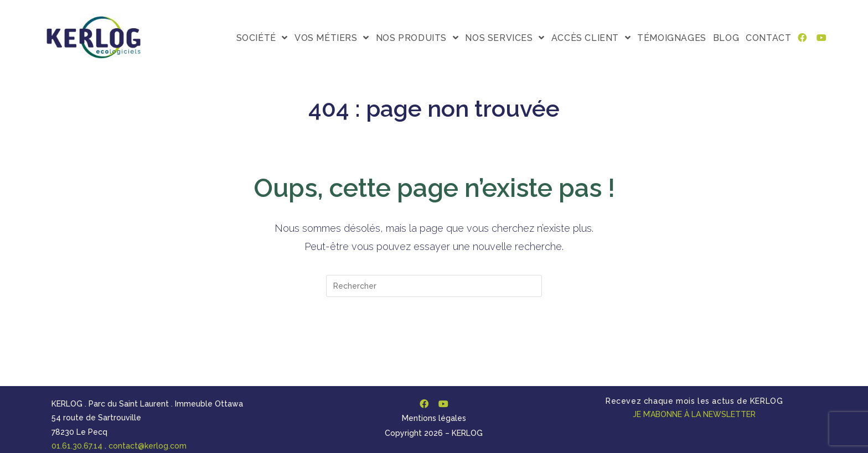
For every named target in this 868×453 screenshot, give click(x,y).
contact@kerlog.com (148, 446)
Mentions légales (434, 418)
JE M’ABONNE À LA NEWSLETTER (694, 414)
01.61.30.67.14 (77, 446)
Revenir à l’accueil (434, 342)
